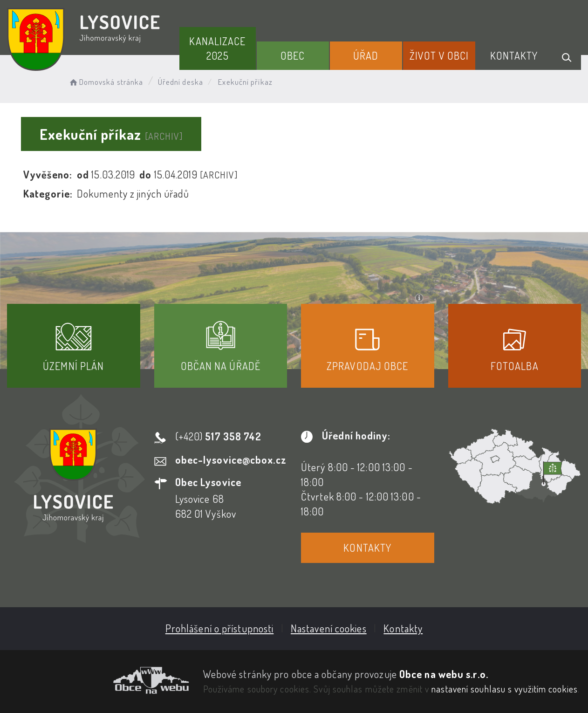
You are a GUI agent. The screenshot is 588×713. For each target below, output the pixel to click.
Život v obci (439, 55)
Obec (293, 55)
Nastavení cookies (329, 628)
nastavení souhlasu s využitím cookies (505, 689)
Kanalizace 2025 (217, 48)
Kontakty (514, 55)
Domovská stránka (106, 82)
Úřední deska (181, 82)
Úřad (366, 55)
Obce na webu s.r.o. (444, 674)
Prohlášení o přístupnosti (220, 628)
